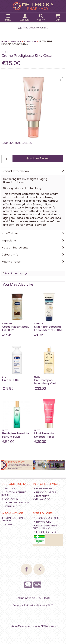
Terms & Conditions (46, 518)
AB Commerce (48, 626)
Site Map (8, 524)
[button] (62, 79)
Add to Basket (38, 158)
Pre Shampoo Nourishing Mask (45, 382)
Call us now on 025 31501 (33, 598)
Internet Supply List (46, 532)
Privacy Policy (43, 522)
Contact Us (10, 499)
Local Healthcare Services (13, 519)
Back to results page (16, 273)
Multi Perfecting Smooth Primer (45, 435)
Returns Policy (12, 506)
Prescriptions (43, 488)
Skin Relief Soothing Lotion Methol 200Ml (48, 328)
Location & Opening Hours (14, 494)
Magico (22, 626)
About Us (8, 488)
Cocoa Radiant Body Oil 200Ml (16, 328)
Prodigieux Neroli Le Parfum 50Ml (16, 435)
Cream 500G (11, 380)
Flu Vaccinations (45, 492)
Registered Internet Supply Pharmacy (46, 527)
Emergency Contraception (42, 497)
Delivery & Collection (15, 502)
